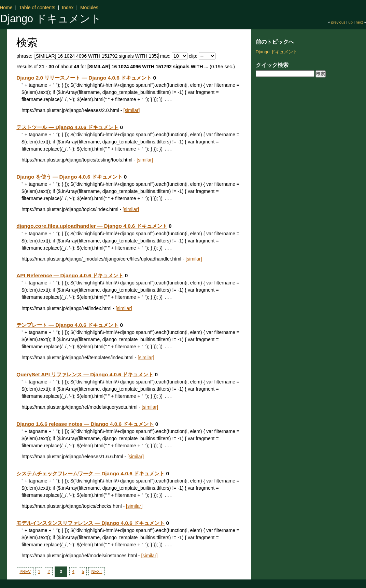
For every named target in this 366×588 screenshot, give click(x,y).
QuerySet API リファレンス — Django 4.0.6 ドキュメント (85, 374)
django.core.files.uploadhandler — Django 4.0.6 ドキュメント (92, 226)
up (351, 22)
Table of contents (37, 8)
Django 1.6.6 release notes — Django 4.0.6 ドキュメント (85, 424)
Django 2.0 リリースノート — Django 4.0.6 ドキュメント (84, 78)
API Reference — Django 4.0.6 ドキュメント (70, 275)
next (359, 22)
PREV (25, 572)
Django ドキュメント (51, 18)
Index (68, 8)
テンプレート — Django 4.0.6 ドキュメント (67, 325)
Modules (89, 8)
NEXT (97, 572)
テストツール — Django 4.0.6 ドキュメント (67, 127)
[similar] (131, 110)
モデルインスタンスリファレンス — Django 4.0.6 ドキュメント (90, 523)
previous (338, 22)
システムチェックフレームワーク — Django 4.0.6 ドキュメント (90, 473)
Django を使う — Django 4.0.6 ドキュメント (69, 177)
